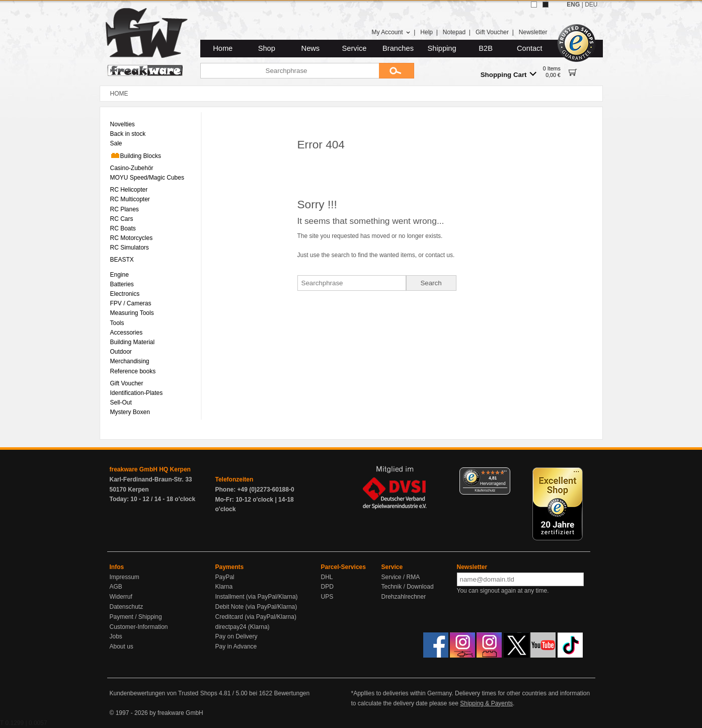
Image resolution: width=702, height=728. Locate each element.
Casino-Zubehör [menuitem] (132, 168)
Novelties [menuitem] (123, 124)
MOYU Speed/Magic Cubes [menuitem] (147, 178)
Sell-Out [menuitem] (121, 402)
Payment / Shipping (136, 617)
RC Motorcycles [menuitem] (132, 238)
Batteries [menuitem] (122, 284)
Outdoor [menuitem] (121, 352)
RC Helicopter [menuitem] (129, 190)
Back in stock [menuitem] (128, 134)
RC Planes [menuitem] (125, 209)
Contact (530, 48)
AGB (116, 587)
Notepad (454, 32)
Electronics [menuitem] (125, 294)
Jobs (116, 636)
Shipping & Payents (486, 703)
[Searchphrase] (290, 71)
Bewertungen (292, 693)
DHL (327, 577)
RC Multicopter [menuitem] (130, 199)
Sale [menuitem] (116, 143)
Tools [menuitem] (117, 323)
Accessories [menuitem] (127, 333)
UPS (327, 597)
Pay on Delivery (237, 636)
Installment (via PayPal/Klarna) (257, 597)
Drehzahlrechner (404, 597)
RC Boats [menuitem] (123, 228)
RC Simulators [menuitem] (130, 248)
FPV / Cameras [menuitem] (131, 303)
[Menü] (504, 473)
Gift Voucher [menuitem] (127, 383)
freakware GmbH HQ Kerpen (150, 469)
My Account (391, 32)
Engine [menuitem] (120, 275)
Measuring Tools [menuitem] (132, 313)
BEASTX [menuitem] (122, 260)
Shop (267, 48)
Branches (398, 48)
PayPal (225, 577)
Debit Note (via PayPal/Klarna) (256, 607)
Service (355, 48)
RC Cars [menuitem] (122, 219)
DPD (327, 587)
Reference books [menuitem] (133, 371)
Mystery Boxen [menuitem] (130, 412)
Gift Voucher (492, 32)
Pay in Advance (236, 646)
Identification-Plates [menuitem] (137, 393)
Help (426, 32)
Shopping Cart (509, 74)
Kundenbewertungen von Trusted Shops (164, 693)
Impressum (125, 577)
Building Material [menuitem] (133, 342)
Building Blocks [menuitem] (136, 155)
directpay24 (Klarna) (243, 627)
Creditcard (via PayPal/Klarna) (256, 617)
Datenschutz (127, 607)
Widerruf (121, 597)
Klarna (224, 587)
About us (122, 646)
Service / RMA (401, 577)
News (311, 48)
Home (223, 48)
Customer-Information (139, 627)
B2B (486, 48)
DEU (591, 5)
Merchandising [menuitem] (130, 361)
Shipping (442, 48)
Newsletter (533, 32)
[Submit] (397, 71)
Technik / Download (408, 587)
